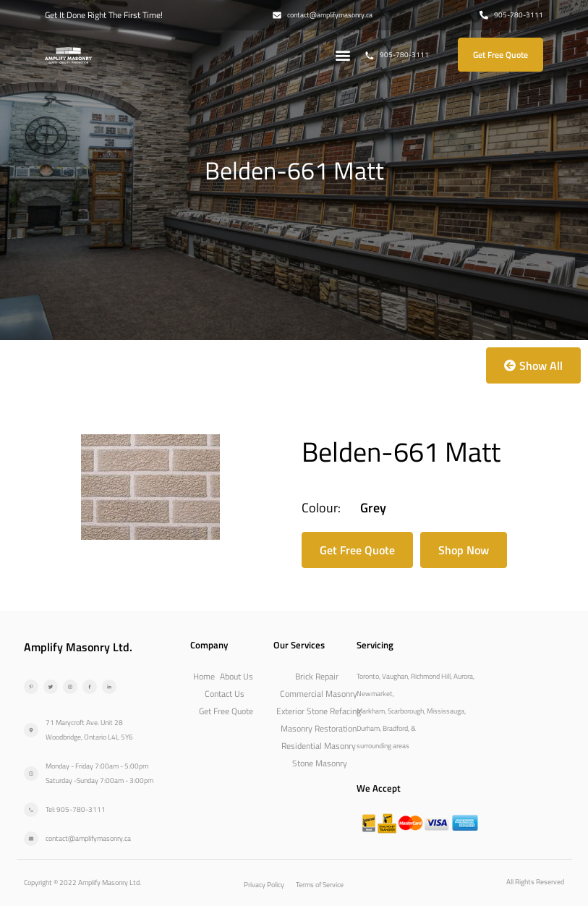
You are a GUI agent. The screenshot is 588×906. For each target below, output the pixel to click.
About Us (237, 676)
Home (204, 676)
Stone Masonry (320, 763)
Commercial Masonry (319, 694)
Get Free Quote (226, 711)
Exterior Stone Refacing (319, 711)
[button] (342, 55)
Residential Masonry (319, 746)
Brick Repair (317, 676)
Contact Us (225, 694)
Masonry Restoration (319, 728)
